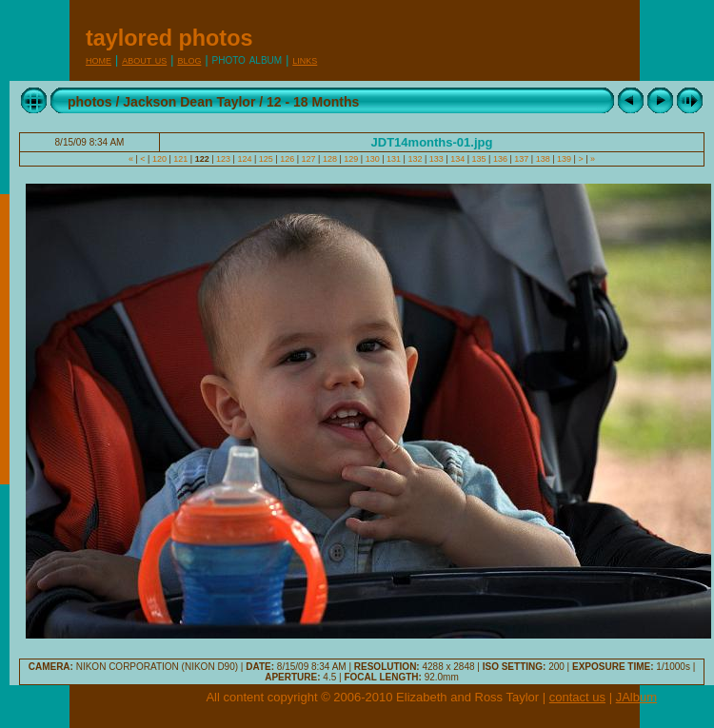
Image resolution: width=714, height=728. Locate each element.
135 (479, 159)
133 (436, 159)
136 (500, 159)
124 (245, 159)
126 (288, 159)
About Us (144, 59)
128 (329, 159)
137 (522, 159)
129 (351, 159)
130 (372, 159)
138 (543, 159)
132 (415, 159)
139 (565, 159)
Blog (189, 59)
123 (224, 159)
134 (458, 159)
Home (99, 59)
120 (159, 159)
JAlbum (636, 697)
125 (266, 159)
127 (308, 159)
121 (181, 159)
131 (394, 159)
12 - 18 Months (313, 102)
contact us (577, 697)
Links (305, 59)
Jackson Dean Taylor (189, 102)
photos (90, 102)
